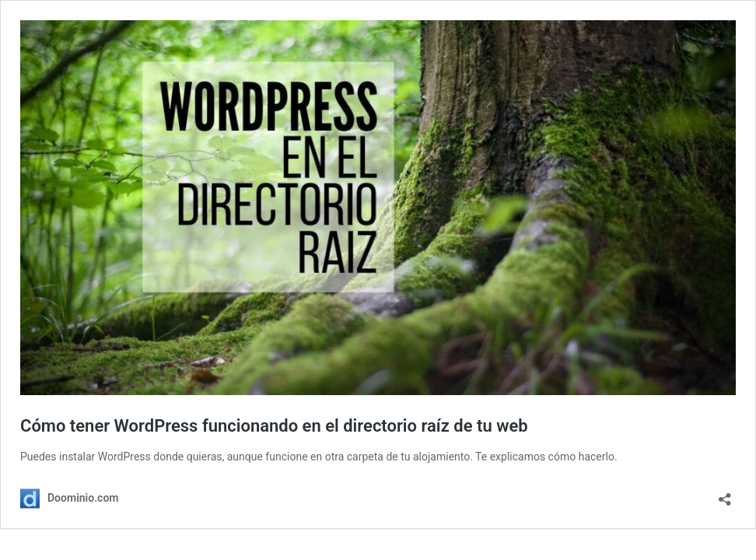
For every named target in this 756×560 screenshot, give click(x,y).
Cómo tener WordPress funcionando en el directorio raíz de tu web (274, 426)
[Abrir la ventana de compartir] (725, 494)
